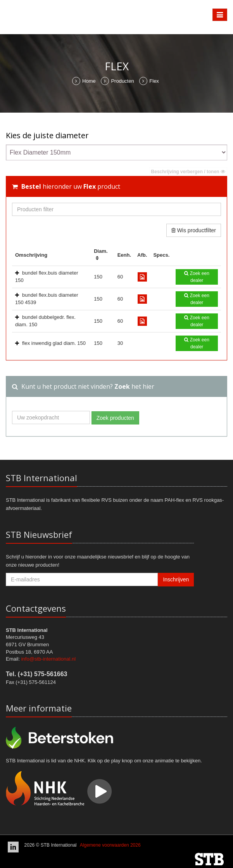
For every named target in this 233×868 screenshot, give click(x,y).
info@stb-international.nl (48, 659)
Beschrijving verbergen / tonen (188, 172)
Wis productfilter (194, 230)
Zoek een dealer (197, 277)
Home (84, 81)
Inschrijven (176, 579)
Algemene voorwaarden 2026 (110, 845)
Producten (117, 81)
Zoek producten (115, 418)
